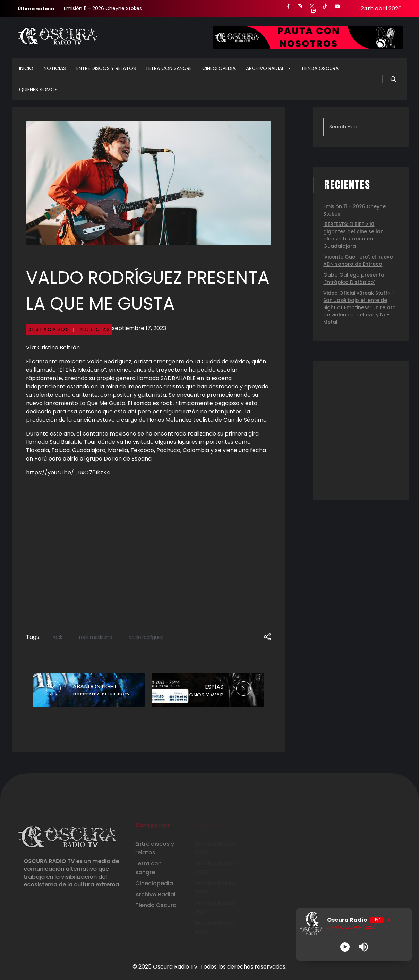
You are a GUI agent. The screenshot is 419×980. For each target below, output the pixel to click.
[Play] (345, 947)
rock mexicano (96, 637)
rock (57, 637)
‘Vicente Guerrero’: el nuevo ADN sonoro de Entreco (358, 260)
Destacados (49, 329)
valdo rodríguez (146, 637)
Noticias (95, 329)
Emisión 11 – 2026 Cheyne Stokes (103, 8)
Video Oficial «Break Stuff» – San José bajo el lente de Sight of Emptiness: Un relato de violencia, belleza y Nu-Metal (360, 307)
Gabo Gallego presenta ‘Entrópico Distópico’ (354, 278)
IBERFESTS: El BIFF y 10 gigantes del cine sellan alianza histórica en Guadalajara (353, 235)
